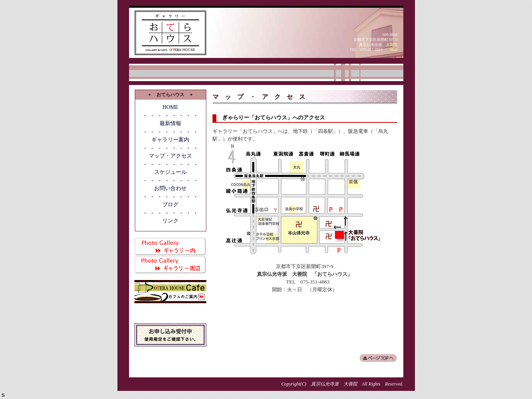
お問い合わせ (170, 188)
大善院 (392, 45)
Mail (394, 50)
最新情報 (170, 123)
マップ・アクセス (170, 156)
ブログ (170, 205)
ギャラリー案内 (170, 140)
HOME (170, 107)
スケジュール (170, 172)
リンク (170, 221)
